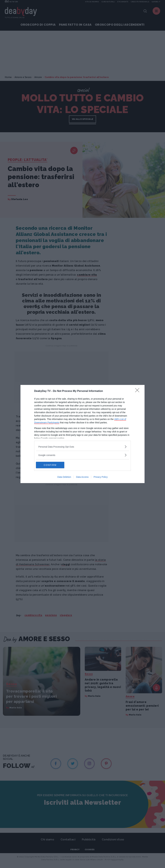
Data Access (82, 477)
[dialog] (82, 434)
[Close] (138, 391)
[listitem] (82, 447)
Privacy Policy (101, 477)
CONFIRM (51, 465)
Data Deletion (64, 477)
